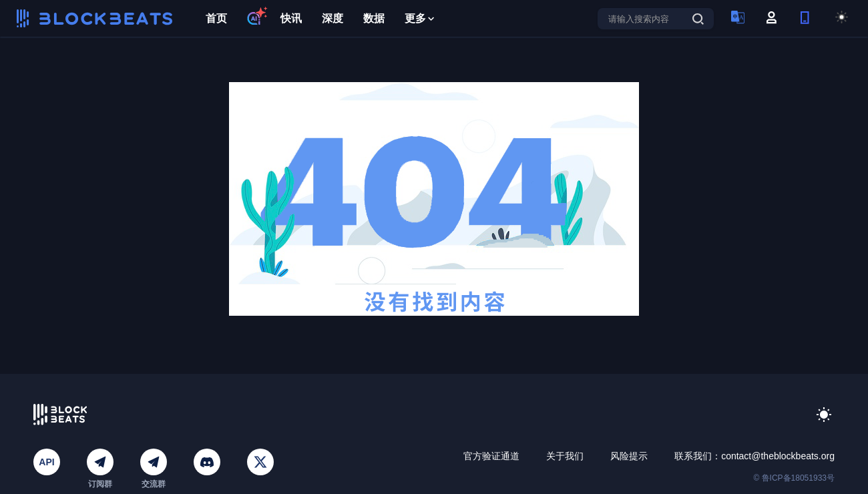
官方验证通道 (491, 456)
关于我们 (565, 456)
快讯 (291, 18)
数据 (374, 18)
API (46, 462)
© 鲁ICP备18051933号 (794, 478)
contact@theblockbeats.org (778, 456)
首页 (216, 18)
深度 (333, 18)
